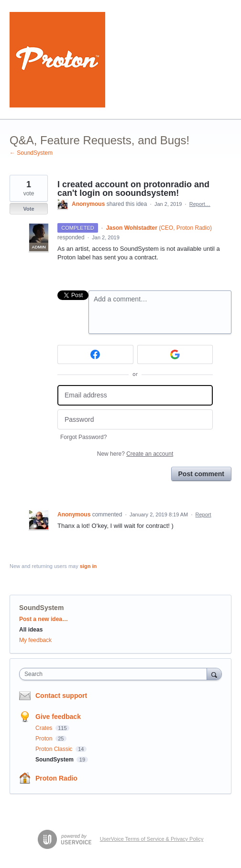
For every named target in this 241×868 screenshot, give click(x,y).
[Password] (135, 420)
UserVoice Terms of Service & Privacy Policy (152, 839)
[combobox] (115, 674)
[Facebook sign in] (95, 354)
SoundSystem (41, 608)
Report (203, 514)
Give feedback (58, 717)
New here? (135, 454)
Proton (45, 739)
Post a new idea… (44, 619)
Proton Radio (56, 778)
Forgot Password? (83, 437)
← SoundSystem (31, 153)
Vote (28, 209)
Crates (45, 728)
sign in (88, 566)
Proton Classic (55, 749)
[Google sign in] (175, 354)
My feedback (35, 640)
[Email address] (135, 395)
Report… (200, 204)
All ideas (31, 630)
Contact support (61, 696)
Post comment (201, 474)
